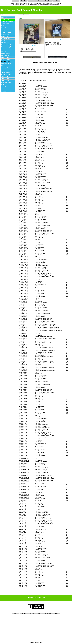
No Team (4, 85)
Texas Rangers (5, 78)
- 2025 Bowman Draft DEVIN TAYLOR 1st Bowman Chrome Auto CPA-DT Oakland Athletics (53, 44)
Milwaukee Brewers (6, 53)
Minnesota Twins (6, 55)
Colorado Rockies (6, 38)
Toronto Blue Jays (6, 81)
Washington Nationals (7, 83)
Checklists (24, 1)
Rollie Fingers (67, 72)
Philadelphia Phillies (6, 64)
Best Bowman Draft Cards (8, 89)
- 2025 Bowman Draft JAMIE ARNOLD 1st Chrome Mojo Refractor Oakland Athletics (28, 50)
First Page (4, 17)
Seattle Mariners (6, 72)
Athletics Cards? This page (35, 70)
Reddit (56, 1)
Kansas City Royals (6, 45)
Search (40, 1)
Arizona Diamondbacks (7, 22)
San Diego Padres (6, 68)
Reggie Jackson (25, 73)
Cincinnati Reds (5, 34)
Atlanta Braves (5, 24)
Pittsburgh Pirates (6, 66)
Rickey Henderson (59, 72)
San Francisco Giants (7, 70)
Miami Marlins (5, 51)
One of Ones (5, 87)
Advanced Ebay (5, 20)
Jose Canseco (50, 72)
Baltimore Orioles (6, 26)
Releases (32, 1)
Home (16, 1)
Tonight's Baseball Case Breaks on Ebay (45, 62)
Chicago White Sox (6, 32)
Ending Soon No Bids (7, 91)
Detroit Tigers (5, 41)
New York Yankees (6, 60)
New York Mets (5, 57)
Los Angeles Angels (6, 47)
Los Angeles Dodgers (7, 49)
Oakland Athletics (6, 62)
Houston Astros (5, 43)
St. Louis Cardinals (6, 74)
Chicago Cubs (5, 30)
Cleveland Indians (6, 36)
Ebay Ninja (48, 1)
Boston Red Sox (5, 28)
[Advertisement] (36, 626)
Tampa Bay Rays (6, 76)
